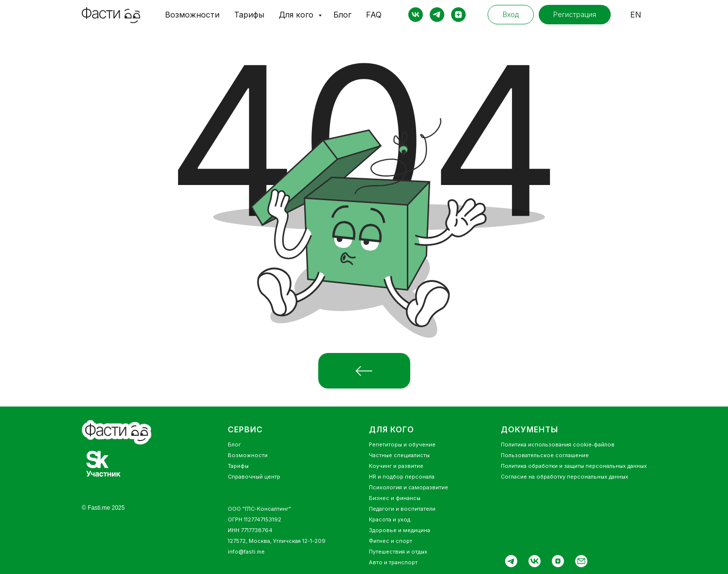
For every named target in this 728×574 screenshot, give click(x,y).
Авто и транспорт (393, 562)
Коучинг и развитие (396, 466)
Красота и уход (390, 519)
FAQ (374, 15)
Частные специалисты (399, 455)
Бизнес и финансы (395, 498)
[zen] (458, 15)
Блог (342, 15)
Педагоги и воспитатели (402, 509)
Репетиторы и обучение (402, 444)
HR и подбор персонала (402, 477)
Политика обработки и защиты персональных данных (574, 466)
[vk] (416, 15)
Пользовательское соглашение (545, 455)
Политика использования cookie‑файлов (558, 444)
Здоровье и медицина (400, 530)
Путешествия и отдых (398, 552)
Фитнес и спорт (391, 541)
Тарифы (249, 15)
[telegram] (437, 15)
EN (636, 15)
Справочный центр (254, 477)
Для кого (297, 15)
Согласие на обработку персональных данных (564, 477)
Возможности (192, 15)
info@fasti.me (246, 552)
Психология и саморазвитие (409, 487)
